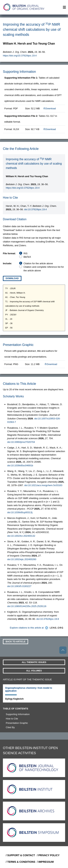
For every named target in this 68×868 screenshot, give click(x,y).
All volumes (34, 671)
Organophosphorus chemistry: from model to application (29, 689)
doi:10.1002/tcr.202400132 (21, 536)
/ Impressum (45, 862)
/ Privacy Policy (48, 855)
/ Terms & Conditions (20, 862)
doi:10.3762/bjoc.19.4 (35, 209)
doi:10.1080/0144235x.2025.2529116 (27, 606)
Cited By (10, 727)
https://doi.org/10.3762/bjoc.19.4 (20, 56)
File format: (9, 253)
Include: (7, 263)
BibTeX (27, 257)
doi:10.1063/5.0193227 (19, 586)
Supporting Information (18, 714)
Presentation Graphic (17, 723)
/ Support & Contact (20, 855)
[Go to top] (63, 650)
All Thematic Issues (34, 662)
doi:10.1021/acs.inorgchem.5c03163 (43, 485)
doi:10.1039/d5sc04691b (20, 465)
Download (50, 108)
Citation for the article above (38, 263)
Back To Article (16, 642)
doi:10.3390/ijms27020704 (21, 442)
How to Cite (12, 719)
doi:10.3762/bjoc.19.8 (48, 619)
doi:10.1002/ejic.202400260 (22, 559)
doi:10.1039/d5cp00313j (20, 512)
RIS (26, 253)
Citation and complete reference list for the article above (44, 269)
